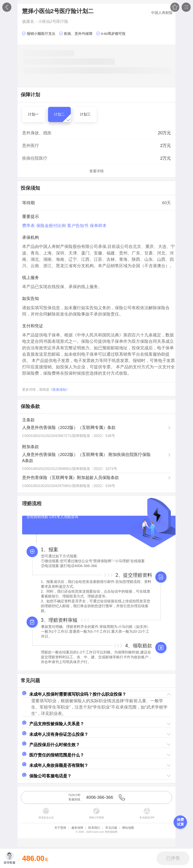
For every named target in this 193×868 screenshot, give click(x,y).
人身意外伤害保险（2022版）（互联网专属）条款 (69, 427)
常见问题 (111, 828)
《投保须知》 (59, 390)
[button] (97, 694)
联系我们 (94, 828)
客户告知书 (78, 226)
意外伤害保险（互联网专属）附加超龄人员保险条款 (71, 478)
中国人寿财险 (162, 13)
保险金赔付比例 (51, 226)
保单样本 (98, 226)
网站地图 (128, 828)
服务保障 (77, 828)
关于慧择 (60, 828)
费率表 (28, 226)
